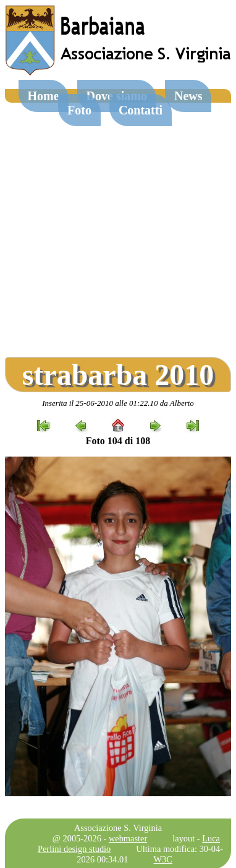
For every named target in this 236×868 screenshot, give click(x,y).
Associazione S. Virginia (118, 828)
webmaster (128, 838)
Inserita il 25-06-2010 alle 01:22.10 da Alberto (118, 403)
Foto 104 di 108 (118, 441)
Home (44, 96)
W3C (163, 859)
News (188, 96)
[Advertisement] (116, 225)
